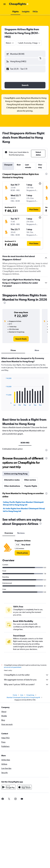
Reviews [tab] (21, 533)
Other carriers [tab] (30, 480)
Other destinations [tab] (12, 486)
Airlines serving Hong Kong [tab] (16, 474)
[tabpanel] (25, 385)
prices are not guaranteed (13, 667)
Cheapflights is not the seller (26, 675)
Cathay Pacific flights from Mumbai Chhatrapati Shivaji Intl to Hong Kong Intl (23, 503)
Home (15, 695)
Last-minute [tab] (28, 166)
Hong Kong (30, 695)
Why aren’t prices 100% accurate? (26, 685)
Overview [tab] (9, 533)
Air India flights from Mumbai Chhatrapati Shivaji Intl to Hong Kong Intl (24, 510)
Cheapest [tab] (8, 165)
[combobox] (10, 43)
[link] (21, 339)
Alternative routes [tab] (12, 480)
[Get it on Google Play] (9, 787)
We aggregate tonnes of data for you (26, 680)
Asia (22, 695)
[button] (5, 4)
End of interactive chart (5, 404)
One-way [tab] (40, 166)
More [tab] (37, 350)
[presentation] (46, 174)
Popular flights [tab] (31, 486)
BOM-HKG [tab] (25, 443)
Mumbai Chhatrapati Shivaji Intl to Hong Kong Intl (23, 697)
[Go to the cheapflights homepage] (19, 4)
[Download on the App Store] (25, 787)
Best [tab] (19, 165)
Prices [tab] (13, 350)
